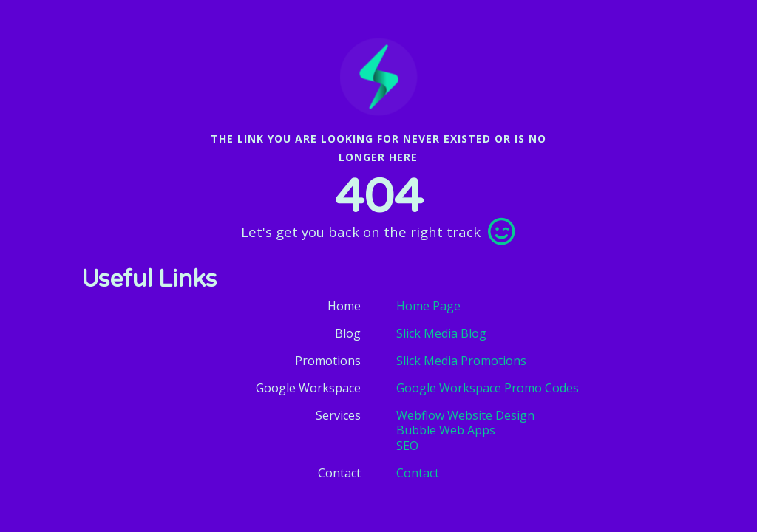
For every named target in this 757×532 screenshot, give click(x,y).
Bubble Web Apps (446, 430)
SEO (407, 446)
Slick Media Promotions (461, 361)
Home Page (428, 306)
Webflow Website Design (465, 416)
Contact (418, 473)
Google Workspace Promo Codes (488, 388)
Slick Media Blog (441, 333)
